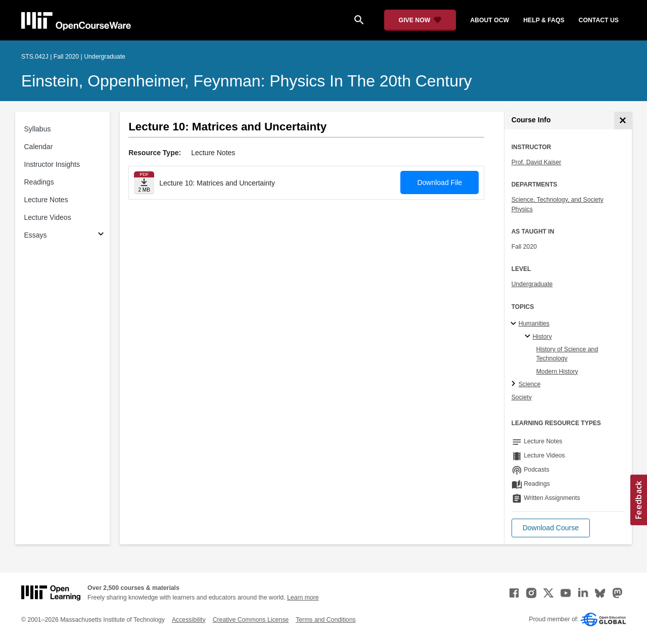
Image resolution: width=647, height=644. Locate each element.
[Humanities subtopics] (515, 324)
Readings (39, 182)
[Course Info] (623, 121)
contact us (599, 20)
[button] (551, 528)
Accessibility (189, 620)
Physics (522, 209)
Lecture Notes (46, 200)
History (542, 337)
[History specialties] (529, 337)
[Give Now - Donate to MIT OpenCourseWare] (420, 20)
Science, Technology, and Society (558, 200)
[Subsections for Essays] (101, 235)
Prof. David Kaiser (537, 162)
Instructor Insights (52, 164)
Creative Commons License (251, 620)
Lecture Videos (48, 217)
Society (522, 397)
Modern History (557, 372)
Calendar (39, 147)
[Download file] (144, 183)
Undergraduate (532, 284)
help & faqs (544, 20)
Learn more (303, 597)
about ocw (490, 20)
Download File (440, 182)
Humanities (534, 324)
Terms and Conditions (326, 620)
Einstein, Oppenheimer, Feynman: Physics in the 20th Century (246, 81)
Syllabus (38, 129)
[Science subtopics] (515, 384)
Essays (36, 235)
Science (530, 384)
